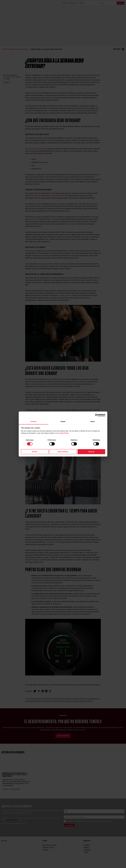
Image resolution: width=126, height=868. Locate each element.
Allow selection (63, 452)
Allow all (91, 452)
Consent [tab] (33, 421)
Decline (35, 452)
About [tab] (93, 421)
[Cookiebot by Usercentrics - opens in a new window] (97, 415)
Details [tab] (63, 421)
